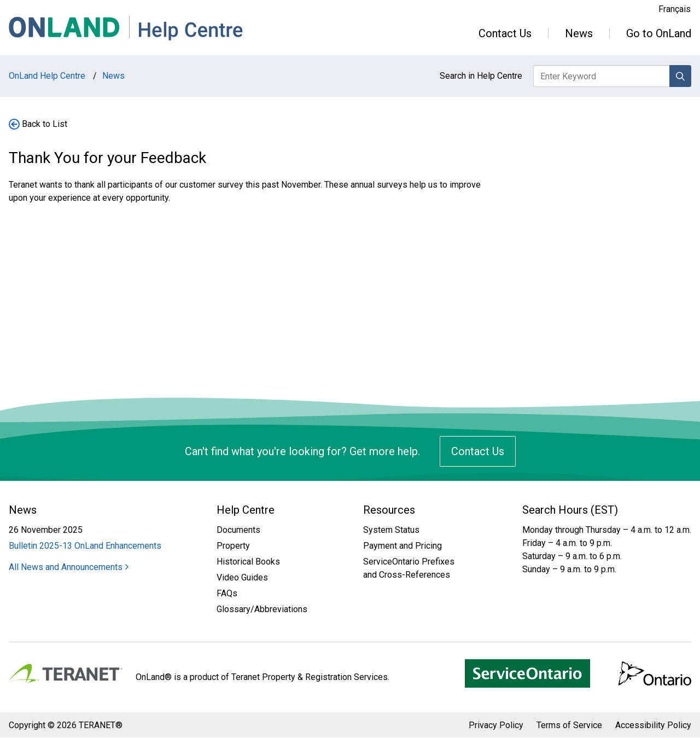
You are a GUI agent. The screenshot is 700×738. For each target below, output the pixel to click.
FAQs (227, 593)
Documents (238, 530)
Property (233, 546)
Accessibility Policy (653, 725)
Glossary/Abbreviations (262, 609)
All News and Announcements (69, 567)
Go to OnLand (659, 33)
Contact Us (505, 33)
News (579, 33)
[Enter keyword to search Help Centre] (602, 76)
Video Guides (242, 577)
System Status (391, 530)
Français (675, 9)
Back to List (45, 124)
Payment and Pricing (402, 546)
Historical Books (248, 562)
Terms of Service (569, 725)
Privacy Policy (496, 725)
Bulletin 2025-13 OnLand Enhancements (85, 546)
